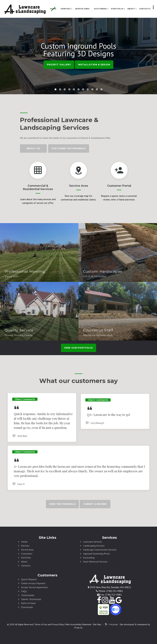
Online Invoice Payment (33, 583)
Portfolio (117, 9)
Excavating (89, 558)
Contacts (145, 9)
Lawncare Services (93, 542)
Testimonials (28, 595)
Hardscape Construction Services (100, 550)
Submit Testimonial (31, 599)
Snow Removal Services (95, 562)
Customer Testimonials (69, 148)
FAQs (24, 591)
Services (66, 9)
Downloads (27, 607)
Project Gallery (59, 65)
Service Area (82, 9)
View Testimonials (62, 504)
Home (53, 9)
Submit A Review (95, 504)
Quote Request (29, 579)
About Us (33, 148)
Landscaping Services (94, 546)
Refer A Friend (28, 603)
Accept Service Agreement (34, 587)
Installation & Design (94, 65)
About (131, 9)
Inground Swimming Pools (96, 554)
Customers (100, 9)
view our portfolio (78, 348)
